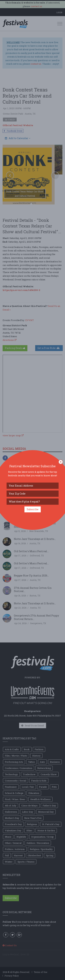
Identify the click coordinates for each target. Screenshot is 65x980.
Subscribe (33, 509)
